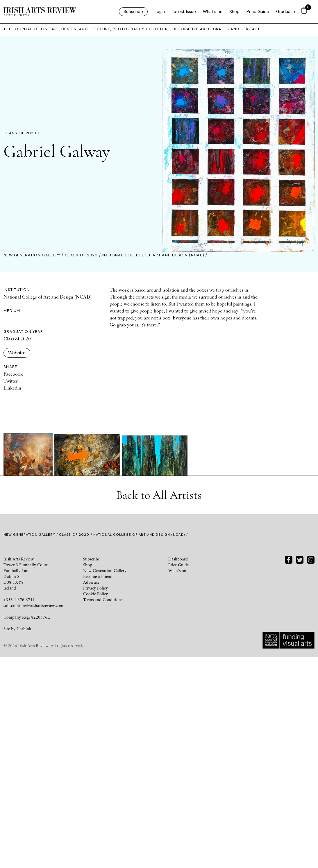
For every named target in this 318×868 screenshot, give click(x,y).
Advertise (91, 793)
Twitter (11, 381)
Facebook (13, 374)
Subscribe (133, 12)
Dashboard (178, 770)
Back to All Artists (159, 706)
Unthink (24, 839)
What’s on (213, 12)
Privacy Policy (95, 799)
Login (160, 12)
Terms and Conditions (103, 810)
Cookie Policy (95, 804)
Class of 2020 (81, 255)
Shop (234, 12)
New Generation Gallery (32, 255)
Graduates (287, 12)
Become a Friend (98, 787)
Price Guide (258, 12)
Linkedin (12, 388)
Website (17, 353)
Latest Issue (184, 12)
